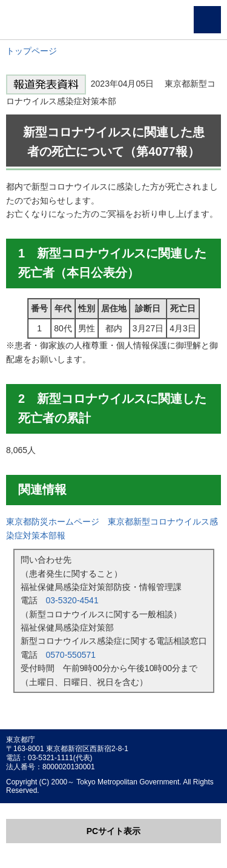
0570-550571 (71, 655)
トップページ (31, 51)
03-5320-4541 (72, 600)
